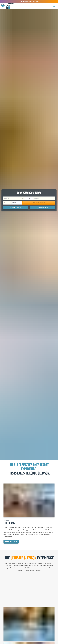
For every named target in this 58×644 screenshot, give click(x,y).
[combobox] (7, 203)
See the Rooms (11, 542)
